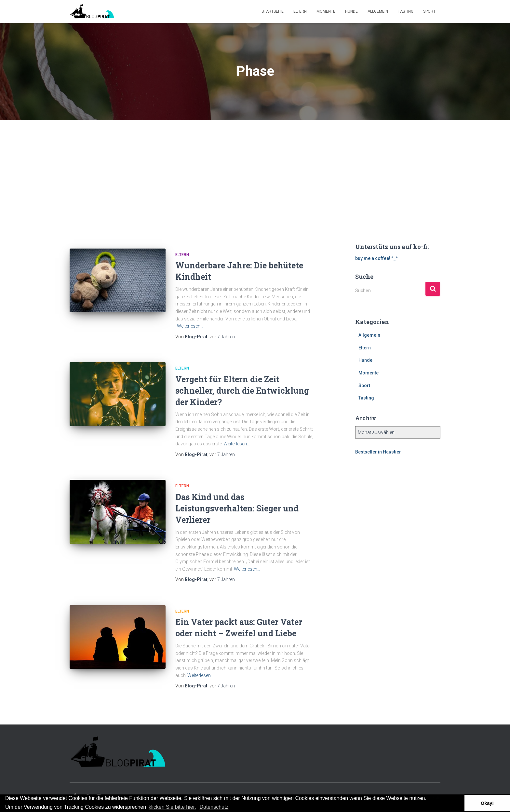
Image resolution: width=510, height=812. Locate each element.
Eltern (300, 11)
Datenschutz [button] (214, 807)
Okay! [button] (487, 803)
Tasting (406, 11)
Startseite (273, 11)
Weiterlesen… (190, 326)
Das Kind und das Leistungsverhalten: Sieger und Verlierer (237, 508)
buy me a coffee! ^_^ (376, 258)
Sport (429, 11)
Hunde (351, 11)
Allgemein (378, 11)
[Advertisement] (255, 169)
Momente (326, 11)
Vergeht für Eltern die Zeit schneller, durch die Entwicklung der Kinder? (242, 391)
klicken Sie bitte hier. (172, 807)
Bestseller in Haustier (378, 452)
